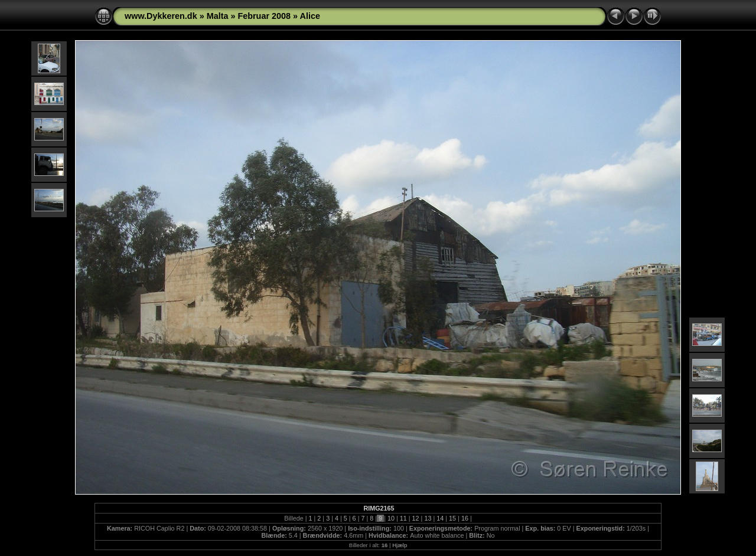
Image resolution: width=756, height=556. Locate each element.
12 (416, 518)
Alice (310, 16)
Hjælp (400, 545)
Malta (218, 16)
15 (452, 518)
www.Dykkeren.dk (161, 16)
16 (465, 518)
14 (440, 518)
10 (391, 518)
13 (428, 518)
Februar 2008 (264, 16)
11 (403, 518)
